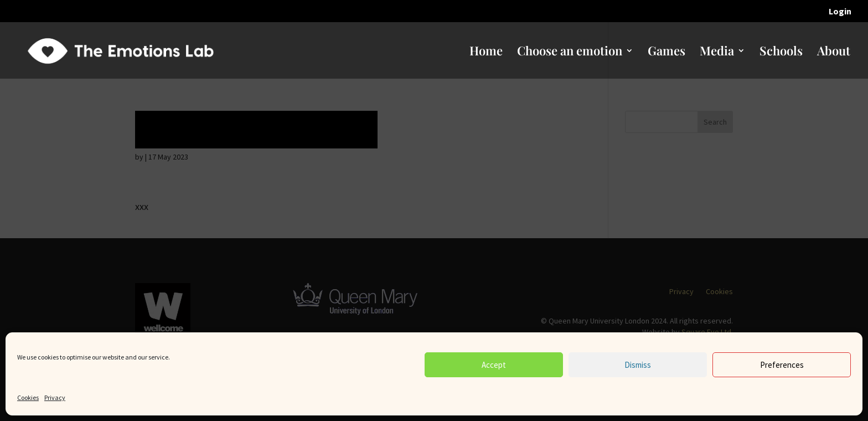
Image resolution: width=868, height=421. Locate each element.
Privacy (55, 397)
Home (486, 53)
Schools (781, 53)
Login (840, 12)
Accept (494, 365)
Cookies (28, 397)
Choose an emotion (570, 53)
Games (666, 53)
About (834, 53)
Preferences (782, 365)
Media (717, 53)
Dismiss (638, 365)
